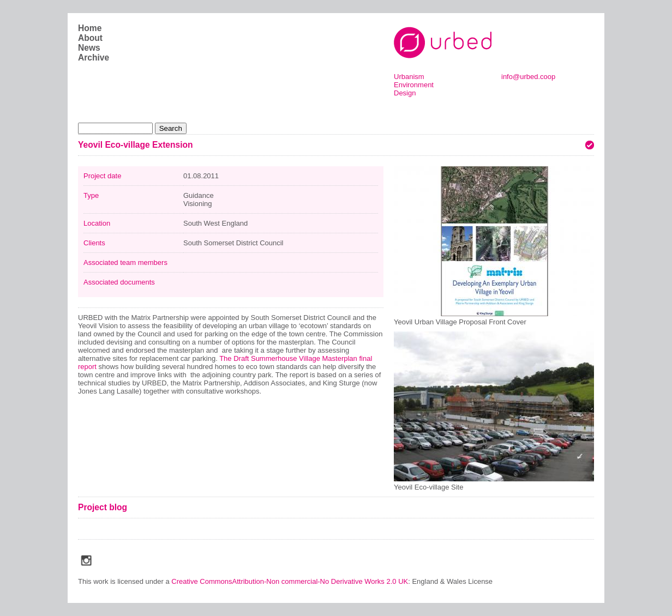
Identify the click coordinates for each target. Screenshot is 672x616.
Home (90, 28)
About (90, 38)
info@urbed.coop (528, 77)
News (89, 48)
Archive (94, 58)
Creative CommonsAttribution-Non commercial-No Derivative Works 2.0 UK (290, 581)
